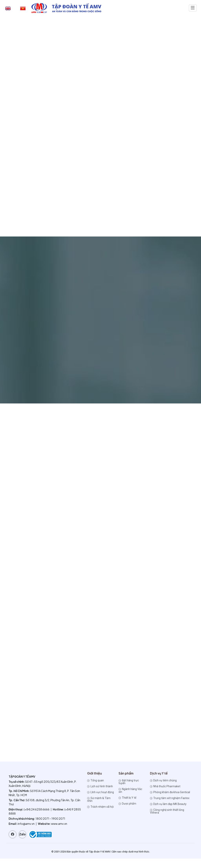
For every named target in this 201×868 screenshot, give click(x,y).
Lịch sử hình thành (100, 796)
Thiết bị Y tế (127, 807)
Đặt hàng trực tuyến (129, 791)
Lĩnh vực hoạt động (100, 802)
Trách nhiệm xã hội (100, 816)
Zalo (22, 844)
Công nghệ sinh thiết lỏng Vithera (167, 821)
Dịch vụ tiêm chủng (163, 790)
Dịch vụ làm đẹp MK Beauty (168, 813)
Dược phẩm (127, 813)
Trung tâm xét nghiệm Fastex (170, 808)
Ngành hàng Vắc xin (130, 800)
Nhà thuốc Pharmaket (165, 796)
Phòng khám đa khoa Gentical (170, 802)
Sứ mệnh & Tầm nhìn (99, 809)
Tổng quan (95, 790)
